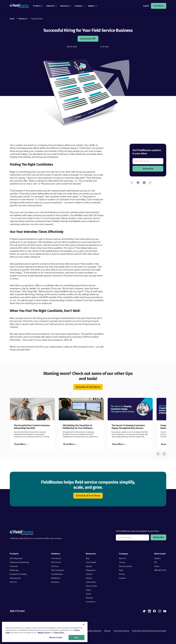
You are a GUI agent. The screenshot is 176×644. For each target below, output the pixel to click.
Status (157, 566)
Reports (89, 578)
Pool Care (55, 566)
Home (12, 19)
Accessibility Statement (92, 631)
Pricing (122, 574)
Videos (88, 590)
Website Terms (44, 633)
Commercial (56, 558)
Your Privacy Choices (121, 631)
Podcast (89, 574)
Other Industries (57, 570)
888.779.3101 (17, 611)
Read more (20, 444)
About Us (123, 558)
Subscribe (148, 169)
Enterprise (55, 582)
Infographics (91, 570)
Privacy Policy (59, 633)
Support (157, 558)
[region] (45, 632)
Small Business (57, 574)
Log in (146, 6)
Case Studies (91, 562)
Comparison (91, 602)
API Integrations (16, 558)
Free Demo (159, 6)
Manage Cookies (56, 637)
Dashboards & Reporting (19, 562)
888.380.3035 (160, 570)
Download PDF (88, 39)
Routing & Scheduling (18, 574)
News (121, 570)
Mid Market (56, 578)
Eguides (89, 566)
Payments (14, 566)
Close (77, 637)
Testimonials (91, 582)
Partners (122, 578)
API (156, 562)
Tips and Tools (91, 586)
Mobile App (14, 570)
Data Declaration (126, 566)
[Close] (84, 624)
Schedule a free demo (88, 387)
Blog (88, 558)
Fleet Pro (13, 582)
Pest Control (56, 562)
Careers (122, 562)
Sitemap (107, 631)
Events (88, 594)
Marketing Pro (15, 578)
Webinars (90, 598)
